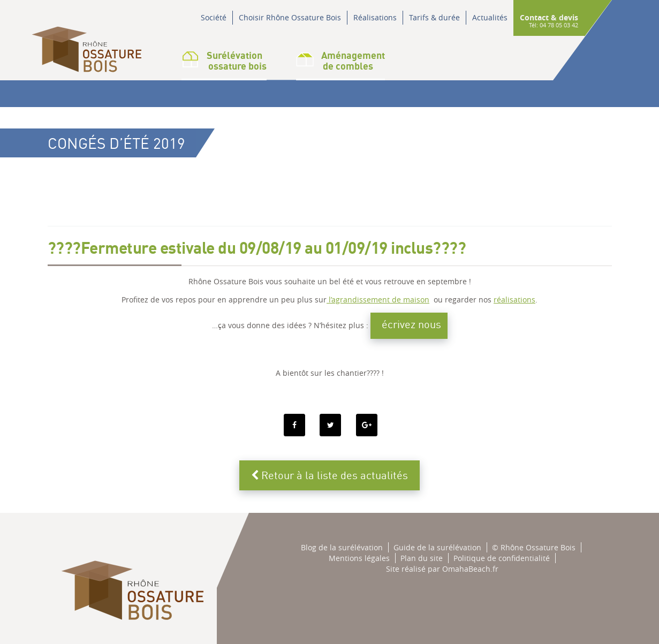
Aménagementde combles (340, 60)
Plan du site (422, 558)
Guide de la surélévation (437, 547)
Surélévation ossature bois (224, 60)
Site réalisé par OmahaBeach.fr (442, 569)
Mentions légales (359, 558)
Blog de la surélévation (342, 547)
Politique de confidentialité (502, 558)
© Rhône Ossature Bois (534, 547)
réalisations (514, 300)
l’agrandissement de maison (378, 300)
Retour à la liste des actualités (329, 475)
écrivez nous (411, 324)
